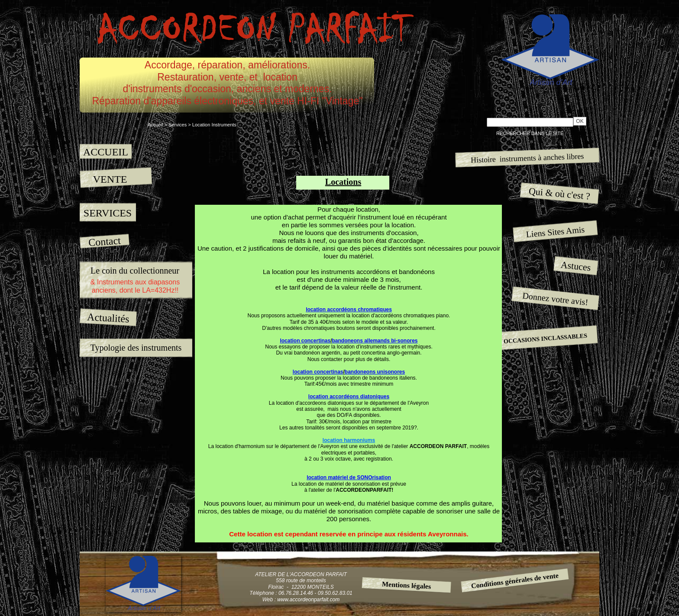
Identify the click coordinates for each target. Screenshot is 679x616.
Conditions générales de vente (515, 581)
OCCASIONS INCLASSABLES (545, 338)
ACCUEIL (106, 152)
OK (580, 121)
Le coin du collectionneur (135, 271)
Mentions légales (407, 585)
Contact (104, 241)
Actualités (108, 318)
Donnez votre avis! (556, 299)
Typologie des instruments (136, 348)
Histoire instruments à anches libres (527, 158)
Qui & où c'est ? (559, 194)
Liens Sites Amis (555, 232)
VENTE (110, 179)
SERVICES (108, 213)
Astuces (576, 266)
